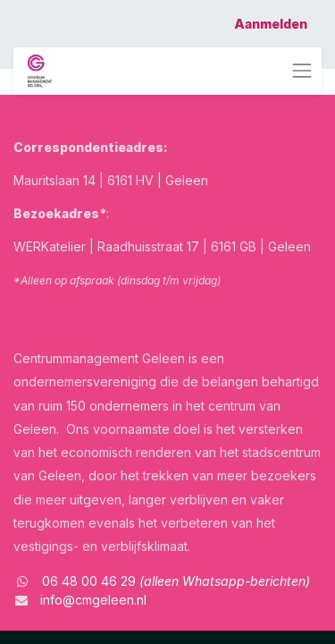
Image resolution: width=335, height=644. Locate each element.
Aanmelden (271, 24)
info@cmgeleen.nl (93, 600)
